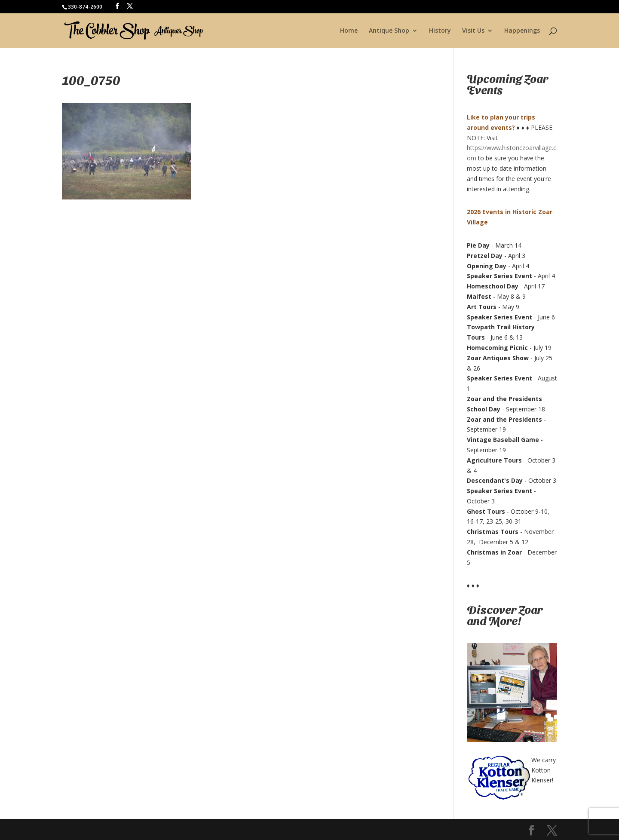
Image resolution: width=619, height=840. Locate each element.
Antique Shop (389, 31)
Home (349, 31)
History (440, 31)
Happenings (522, 31)
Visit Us (473, 31)
